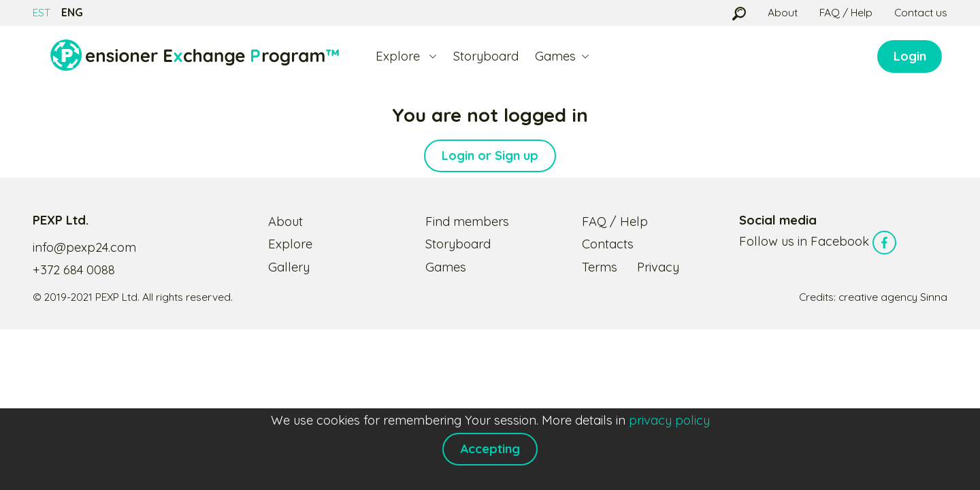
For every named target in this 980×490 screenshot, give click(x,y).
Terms (600, 267)
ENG (72, 12)
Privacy (658, 267)
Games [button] (555, 56)
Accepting (490, 449)
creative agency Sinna (893, 297)
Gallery (289, 267)
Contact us (921, 12)
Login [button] (910, 56)
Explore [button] (399, 56)
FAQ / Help (846, 12)
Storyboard (486, 56)
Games (446, 267)
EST (42, 12)
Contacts (608, 244)
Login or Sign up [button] (490, 156)
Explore (290, 244)
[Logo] (195, 56)
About (783, 12)
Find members (467, 222)
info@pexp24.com (84, 247)
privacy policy (669, 420)
